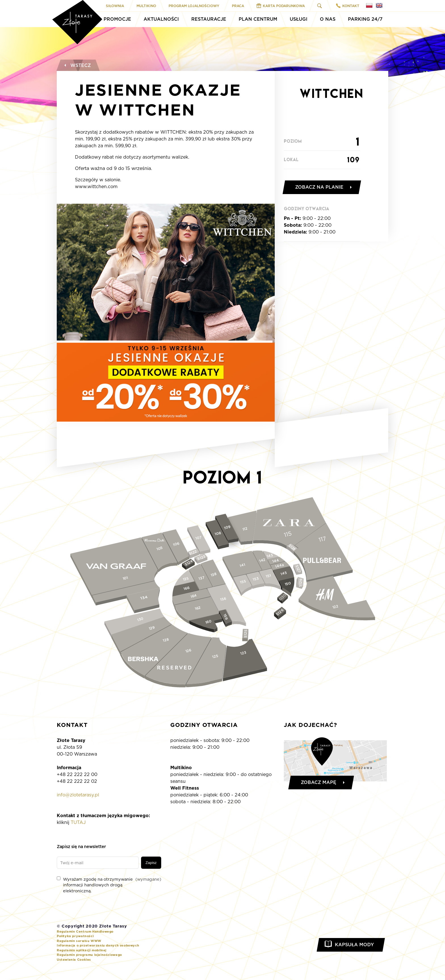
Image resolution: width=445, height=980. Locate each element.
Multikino (146, 6)
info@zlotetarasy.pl (78, 795)
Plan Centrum (258, 19)
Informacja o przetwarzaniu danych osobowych (98, 945)
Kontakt (348, 6)
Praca (238, 6)
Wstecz (77, 65)
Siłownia (115, 6)
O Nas (328, 19)
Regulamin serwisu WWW (79, 941)
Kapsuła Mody (354, 945)
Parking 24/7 (365, 19)
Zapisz (151, 863)
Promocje (117, 19)
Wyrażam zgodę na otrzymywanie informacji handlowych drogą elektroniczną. (109, 885)
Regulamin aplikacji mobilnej (82, 950)
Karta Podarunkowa (281, 6)
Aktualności (161, 19)
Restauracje (209, 19)
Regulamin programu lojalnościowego (89, 955)
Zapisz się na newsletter (81, 847)
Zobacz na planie (319, 187)
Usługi (299, 19)
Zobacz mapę (319, 782)
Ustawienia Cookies (74, 960)
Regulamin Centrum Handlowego (85, 931)
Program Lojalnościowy (194, 6)
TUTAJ (78, 822)
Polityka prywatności (75, 936)
